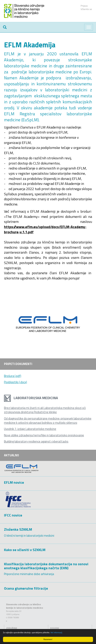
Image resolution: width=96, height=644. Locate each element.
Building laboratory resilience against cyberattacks (36, 441)
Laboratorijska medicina (31, 398)
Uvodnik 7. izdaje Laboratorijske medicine (30, 429)
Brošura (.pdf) (13, 376)
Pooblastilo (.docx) (15, 382)
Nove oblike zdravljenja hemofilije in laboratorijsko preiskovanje (44, 435)
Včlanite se (86, 9)
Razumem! (48, 639)
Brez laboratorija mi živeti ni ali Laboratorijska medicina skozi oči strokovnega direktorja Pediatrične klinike (45, 410)
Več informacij (56, 633)
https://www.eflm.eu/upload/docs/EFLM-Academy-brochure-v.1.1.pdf (45, 229)
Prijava (84, 6)
